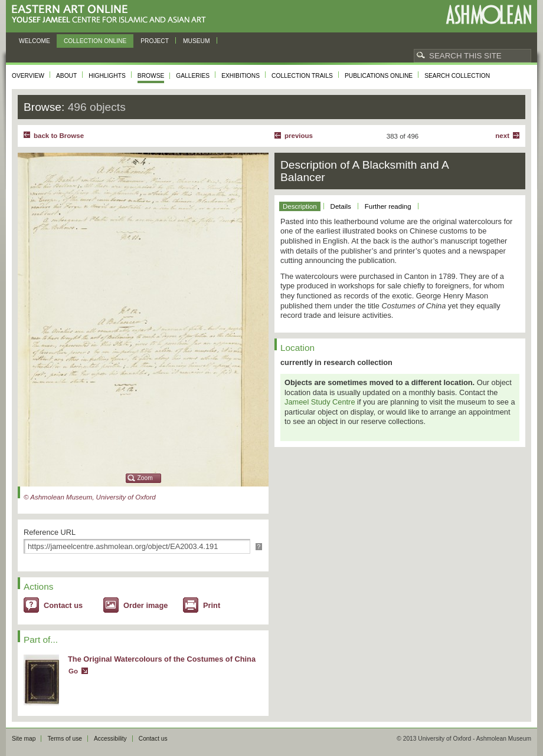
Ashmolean (488, 14)
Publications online (379, 76)
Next (502, 136)
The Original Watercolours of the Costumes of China (162, 659)
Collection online (95, 41)
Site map (24, 739)
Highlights (107, 76)
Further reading (388, 206)
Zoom (145, 478)
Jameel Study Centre (320, 402)
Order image (145, 605)
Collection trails (302, 76)
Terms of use (65, 739)
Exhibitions (241, 76)
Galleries (193, 76)
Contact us (63, 605)
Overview (28, 76)
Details (341, 206)
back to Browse (59, 136)
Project (155, 41)
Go (73, 671)
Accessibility (110, 739)
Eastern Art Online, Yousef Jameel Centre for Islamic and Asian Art (112, 14)
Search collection (457, 76)
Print (212, 605)
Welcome (35, 41)
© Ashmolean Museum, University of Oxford (90, 497)
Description (300, 206)
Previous (299, 136)
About (66, 76)
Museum (197, 41)
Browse (151, 76)
